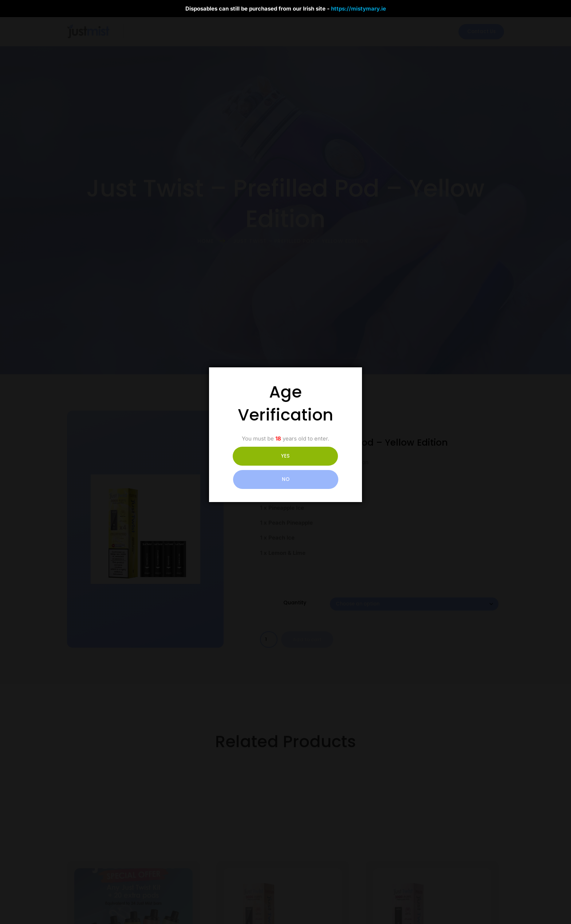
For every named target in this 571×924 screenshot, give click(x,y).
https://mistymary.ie (359, 9)
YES (253, 468)
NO (318, 468)
